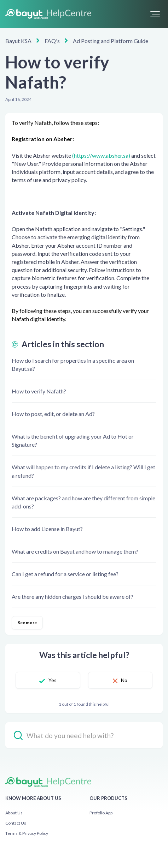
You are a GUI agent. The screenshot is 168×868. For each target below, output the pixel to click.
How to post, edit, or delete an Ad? (53, 414)
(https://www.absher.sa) (101, 155)
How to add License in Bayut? (47, 529)
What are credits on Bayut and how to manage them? (75, 551)
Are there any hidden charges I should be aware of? (73, 596)
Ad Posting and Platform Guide (111, 41)
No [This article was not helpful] (124, 680)
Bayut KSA (18, 41)
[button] (155, 14)
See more (27, 623)
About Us (14, 813)
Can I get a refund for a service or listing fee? (65, 574)
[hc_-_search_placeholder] (84, 735)
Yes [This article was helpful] (53, 680)
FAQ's (52, 41)
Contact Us (16, 823)
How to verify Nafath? (39, 391)
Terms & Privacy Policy (27, 833)
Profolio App (101, 813)
